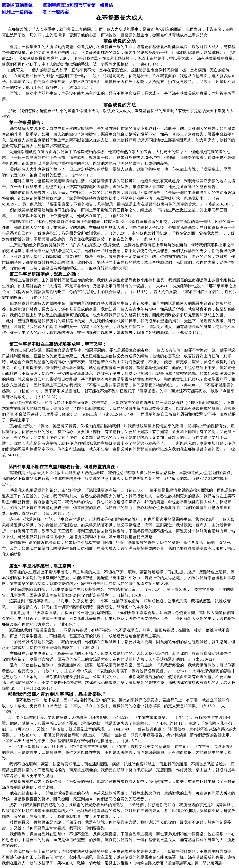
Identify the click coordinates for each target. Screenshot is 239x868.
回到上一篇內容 (17, 12)
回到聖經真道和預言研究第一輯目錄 (78, 5)
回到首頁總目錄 (17, 5)
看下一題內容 (56, 12)
